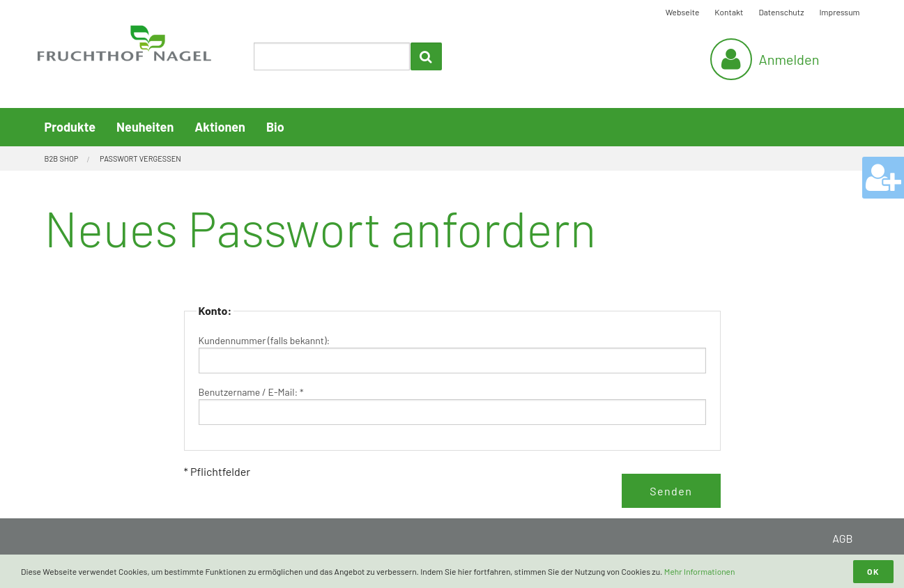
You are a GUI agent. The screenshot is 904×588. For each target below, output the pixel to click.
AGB (842, 538)
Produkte (70, 127)
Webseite (683, 12)
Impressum (840, 12)
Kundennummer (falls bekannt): (265, 340)
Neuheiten (145, 127)
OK (873, 571)
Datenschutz (781, 12)
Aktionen (220, 127)
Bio (275, 127)
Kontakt (729, 12)
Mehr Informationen (700, 571)
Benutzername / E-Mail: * (251, 392)
